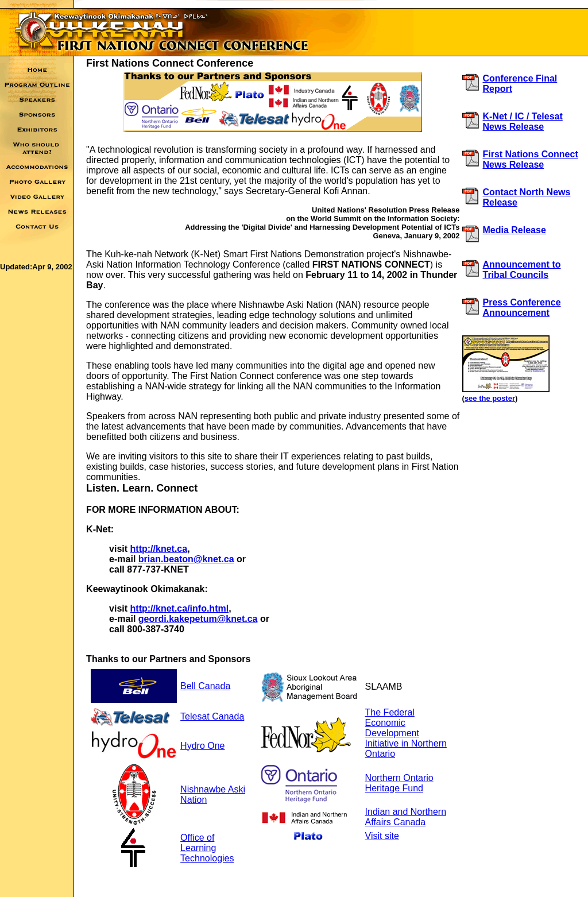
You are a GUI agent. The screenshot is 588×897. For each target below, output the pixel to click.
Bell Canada (205, 686)
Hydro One (202, 746)
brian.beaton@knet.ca (186, 559)
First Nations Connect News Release (531, 159)
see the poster (490, 398)
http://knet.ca (159, 549)
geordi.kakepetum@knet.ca (198, 619)
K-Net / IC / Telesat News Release (523, 121)
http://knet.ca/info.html (180, 608)
